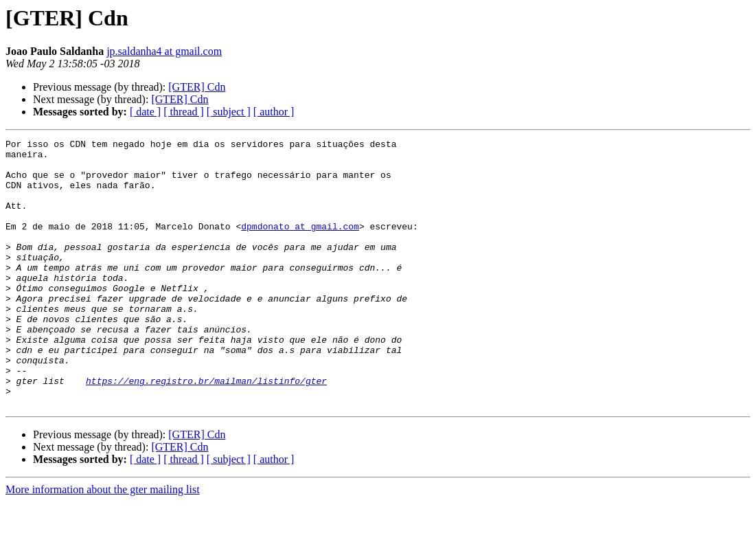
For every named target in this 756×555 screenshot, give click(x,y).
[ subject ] (229, 112)
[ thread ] (184, 112)
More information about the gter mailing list (103, 543)
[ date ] (145, 112)
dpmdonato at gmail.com (300, 245)
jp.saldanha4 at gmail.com (164, 51)
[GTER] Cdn (197, 87)
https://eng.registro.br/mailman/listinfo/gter (206, 430)
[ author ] (274, 112)
